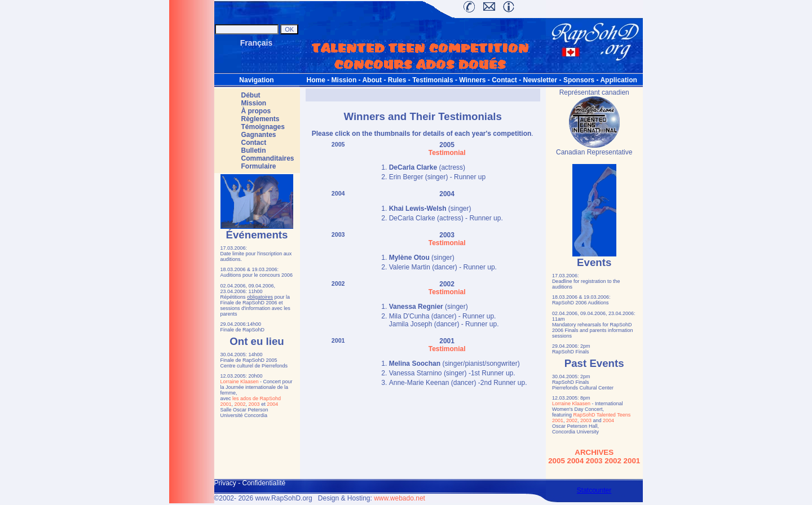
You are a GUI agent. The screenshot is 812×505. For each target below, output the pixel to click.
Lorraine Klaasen (240, 382)
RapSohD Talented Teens (602, 415)
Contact (504, 80)
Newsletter (540, 80)
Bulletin (254, 150)
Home (316, 80)
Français (257, 43)
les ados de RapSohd (257, 398)
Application (618, 80)
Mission (344, 80)
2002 (240, 404)
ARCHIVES (594, 452)
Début (251, 95)
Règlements (261, 119)
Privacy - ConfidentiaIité (250, 483)
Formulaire (259, 166)
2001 (226, 404)
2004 (272, 404)
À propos (256, 111)
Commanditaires (268, 158)
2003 (254, 404)
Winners (472, 80)
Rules (397, 80)
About (372, 80)
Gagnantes (259, 135)
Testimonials (433, 80)
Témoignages (263, 127)
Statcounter (594, 490)
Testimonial (447, 153)
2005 (338, 144)
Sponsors (579, 80)
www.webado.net (400, 498)
